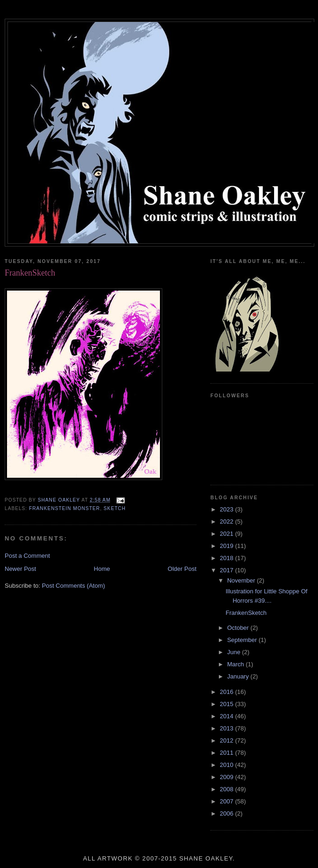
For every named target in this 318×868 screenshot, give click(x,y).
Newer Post (20, 569)
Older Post (182, 569)
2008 (228, 789)
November (242, 580)
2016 (228, 692)
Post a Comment (27, 556)
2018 (228, 558)
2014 (228, 716)
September (243, 640)
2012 (228, 740)
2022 (228, 522)
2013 (228, 728)
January (239, 676)
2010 (228, 765)
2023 (228, 509)
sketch (115, 508)
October (239, 628)
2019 (228, 546)
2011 (228, 753)
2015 (228, 704)
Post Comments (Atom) (74, 586)
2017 (228, 570)
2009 (228, 777)
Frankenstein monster (65, 508)
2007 (228, 801)
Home (102, 569)
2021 (228, 534)
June (235, 652)
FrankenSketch (251, 613)
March (237, 664)
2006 (228, 813)
